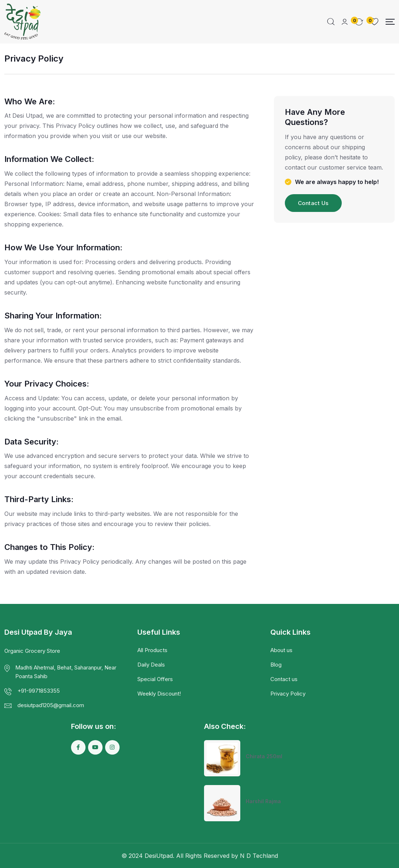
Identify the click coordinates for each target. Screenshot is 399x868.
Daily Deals (151, 665)
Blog (276, 665)
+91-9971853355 (39, 691)
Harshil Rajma (263, 801)
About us (281, 650)
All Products (152, 650)
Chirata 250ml (264, 756)
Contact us (284, 679)
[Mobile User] (345, 22)
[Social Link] (78, 747)
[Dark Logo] (22, 22)
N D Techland (259, 856)
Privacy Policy (288, 694)
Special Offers (155, 679)
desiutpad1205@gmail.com (51, 705)
